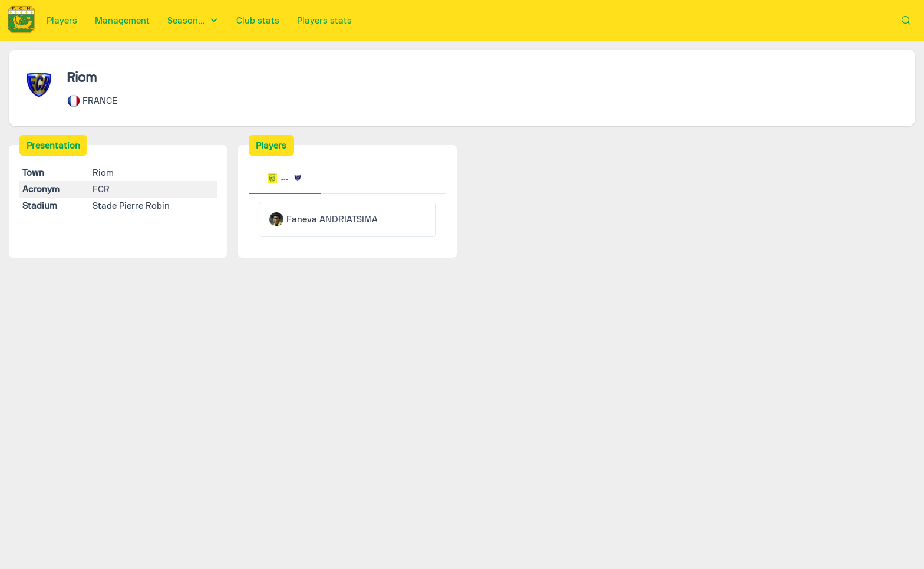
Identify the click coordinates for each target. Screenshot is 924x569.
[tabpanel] (347, 219)
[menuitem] (62, 20)
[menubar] (199, 20)
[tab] (285, 179)
